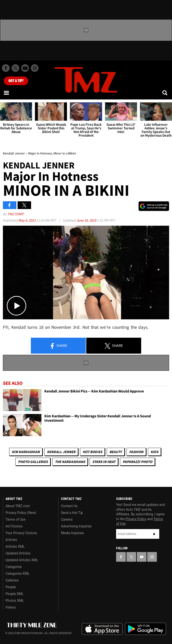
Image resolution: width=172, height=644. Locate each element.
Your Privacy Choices (21, 533)
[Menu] (7, 93)
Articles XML (15, 546)
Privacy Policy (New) (21, 513)
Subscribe (154, 534)
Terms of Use (16, 519)
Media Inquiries (72, 533)
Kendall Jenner (61, 452)
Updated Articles (18, 553)
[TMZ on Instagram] (35, 68)
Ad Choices (14, 526)
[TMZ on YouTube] (142, 557)
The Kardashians (70, 462)
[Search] (165, 93)
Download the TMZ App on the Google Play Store (146, 629)
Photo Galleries (33, 462)
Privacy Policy (136, 519)
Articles (11, 540)
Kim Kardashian (26, 452)
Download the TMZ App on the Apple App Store (102, 629)
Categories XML (17, 574)
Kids (154, 452)
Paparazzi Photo (137, 462)
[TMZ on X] (15, 68)
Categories (14, 567)
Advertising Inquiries (76, 526)
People (11, 587)
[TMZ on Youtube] (25, 68)
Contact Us (69, 506)
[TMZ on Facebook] (6, 68)
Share (58, 346)
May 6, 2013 (27, 220)
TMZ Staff (16, 214)
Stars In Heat (104, 462)
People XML (15, 594)
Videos (11, 607)
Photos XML (15, 601)
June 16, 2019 (87, 220)
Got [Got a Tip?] (16, 81)
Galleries (12, 580)
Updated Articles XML (22, 560)
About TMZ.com (18, 506)
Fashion (136, 452)
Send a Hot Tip (72, 513)
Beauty (116, 452)
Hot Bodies (92, 452)
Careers (67, 519)
